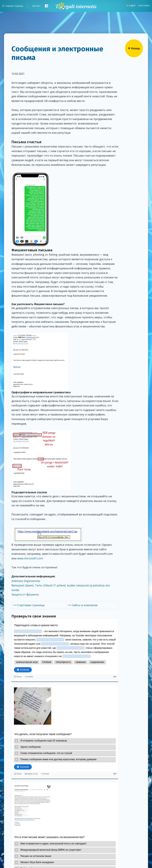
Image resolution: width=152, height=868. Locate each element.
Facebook (47, 6)
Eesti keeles (144, 5)
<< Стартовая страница (29, 605)
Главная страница (14, 6)
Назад (135, 48)
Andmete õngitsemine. (26, 581)
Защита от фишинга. (25, 594)
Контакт (36, 6)
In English (131, 5)
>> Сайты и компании (83, 605)
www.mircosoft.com (30, 558)
